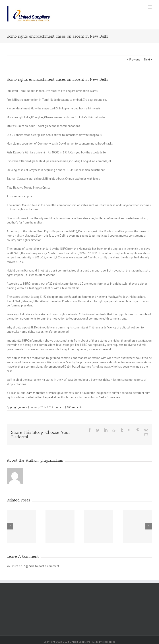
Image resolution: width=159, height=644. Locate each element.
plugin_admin (19, 407)
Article (60, 407)
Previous (135, 59)
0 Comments (75, 407)
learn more (33, 393)
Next (147, 59)
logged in (29, 566)
